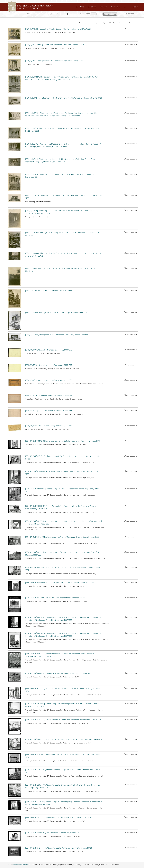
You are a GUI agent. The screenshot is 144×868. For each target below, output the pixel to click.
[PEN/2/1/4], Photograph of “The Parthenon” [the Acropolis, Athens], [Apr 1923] (58, 29)
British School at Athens (22, 865)
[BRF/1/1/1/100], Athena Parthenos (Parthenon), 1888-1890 (49, 395)
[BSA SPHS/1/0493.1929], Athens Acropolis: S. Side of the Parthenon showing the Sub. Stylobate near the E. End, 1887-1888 (60, 655)
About (127, 7)
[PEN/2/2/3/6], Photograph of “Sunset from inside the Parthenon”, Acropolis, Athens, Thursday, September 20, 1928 (60, 212)
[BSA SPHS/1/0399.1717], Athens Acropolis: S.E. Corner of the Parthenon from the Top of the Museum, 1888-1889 (62, 554)
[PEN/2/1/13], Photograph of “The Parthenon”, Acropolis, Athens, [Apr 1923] (56, 45)
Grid (105, 14)
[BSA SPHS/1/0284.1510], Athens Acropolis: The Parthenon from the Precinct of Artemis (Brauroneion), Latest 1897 (61, 507)
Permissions (116, 7)
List (110, 14)
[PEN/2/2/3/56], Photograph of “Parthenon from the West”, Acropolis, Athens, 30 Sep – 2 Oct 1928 (64, 197)
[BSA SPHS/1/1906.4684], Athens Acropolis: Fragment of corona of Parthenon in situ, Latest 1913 (63, 771)
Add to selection (131, 29)
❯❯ (67, 14)
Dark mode (115, 865)
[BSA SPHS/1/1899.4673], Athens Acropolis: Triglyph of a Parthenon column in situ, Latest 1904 (64, 739)
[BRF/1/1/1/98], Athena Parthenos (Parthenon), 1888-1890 (49, 365)
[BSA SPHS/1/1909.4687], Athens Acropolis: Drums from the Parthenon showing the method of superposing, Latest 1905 (63, 786)
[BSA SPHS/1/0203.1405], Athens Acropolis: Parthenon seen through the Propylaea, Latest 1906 (62, 473)
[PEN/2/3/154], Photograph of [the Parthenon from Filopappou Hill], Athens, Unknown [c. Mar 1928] (62, 270)
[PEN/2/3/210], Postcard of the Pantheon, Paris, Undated (49, 291)
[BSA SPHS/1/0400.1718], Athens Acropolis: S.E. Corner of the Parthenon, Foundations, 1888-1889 (63, 569)
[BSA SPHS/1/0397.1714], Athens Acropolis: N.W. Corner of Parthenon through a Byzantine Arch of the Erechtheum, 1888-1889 (64, 522)
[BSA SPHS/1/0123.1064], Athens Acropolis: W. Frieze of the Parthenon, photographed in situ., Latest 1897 (63, 457)
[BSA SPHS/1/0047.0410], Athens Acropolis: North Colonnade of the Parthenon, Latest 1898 (62, 441)
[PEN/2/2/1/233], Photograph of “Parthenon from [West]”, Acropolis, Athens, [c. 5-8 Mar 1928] (64, 98)
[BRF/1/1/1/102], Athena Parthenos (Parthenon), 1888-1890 (49, 426)
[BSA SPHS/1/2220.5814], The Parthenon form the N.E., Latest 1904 (52, 833)
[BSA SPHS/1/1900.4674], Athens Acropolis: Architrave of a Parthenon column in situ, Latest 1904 (62, 756)
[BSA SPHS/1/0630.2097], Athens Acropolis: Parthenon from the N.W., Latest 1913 (58, 673)
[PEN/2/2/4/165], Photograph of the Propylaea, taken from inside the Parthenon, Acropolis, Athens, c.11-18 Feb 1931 (63, 255)
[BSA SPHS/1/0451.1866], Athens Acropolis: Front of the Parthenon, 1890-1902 (57, 598)
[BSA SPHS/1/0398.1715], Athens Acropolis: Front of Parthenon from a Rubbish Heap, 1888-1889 (62, 538)
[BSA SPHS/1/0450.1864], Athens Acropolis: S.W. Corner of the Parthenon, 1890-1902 (59, 583)
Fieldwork (104, 7)
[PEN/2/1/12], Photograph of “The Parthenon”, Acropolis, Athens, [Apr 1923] (56, 61)
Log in (135, 7)
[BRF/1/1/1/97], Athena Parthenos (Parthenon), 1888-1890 (49, 350)
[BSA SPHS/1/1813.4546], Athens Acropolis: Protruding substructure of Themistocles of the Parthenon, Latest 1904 (62, 705)
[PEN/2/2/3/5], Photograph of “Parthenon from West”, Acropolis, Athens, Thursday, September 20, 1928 (60, 176)
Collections (80, 7)
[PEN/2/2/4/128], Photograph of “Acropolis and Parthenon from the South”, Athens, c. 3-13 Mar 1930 (62, 234)
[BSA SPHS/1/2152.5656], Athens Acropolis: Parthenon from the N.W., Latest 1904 (58, 817)
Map (114, 14)
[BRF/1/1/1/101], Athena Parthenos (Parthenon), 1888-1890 (49, 411)
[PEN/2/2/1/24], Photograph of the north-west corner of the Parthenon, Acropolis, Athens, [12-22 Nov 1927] (62, 130)
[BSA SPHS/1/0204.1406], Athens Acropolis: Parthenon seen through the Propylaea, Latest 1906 (62, 490)
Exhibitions (92, 7)
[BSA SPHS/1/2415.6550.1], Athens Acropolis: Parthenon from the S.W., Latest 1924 (59, 848)
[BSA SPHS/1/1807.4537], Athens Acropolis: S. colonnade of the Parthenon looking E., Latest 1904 (63, 690)
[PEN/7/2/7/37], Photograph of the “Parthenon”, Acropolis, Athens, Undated (57, 335)
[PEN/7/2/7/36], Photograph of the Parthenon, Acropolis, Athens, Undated (56, 312)
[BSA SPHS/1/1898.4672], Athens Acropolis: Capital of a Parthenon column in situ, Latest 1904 (63, 720)
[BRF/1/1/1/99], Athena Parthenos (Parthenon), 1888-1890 (49, 380)
